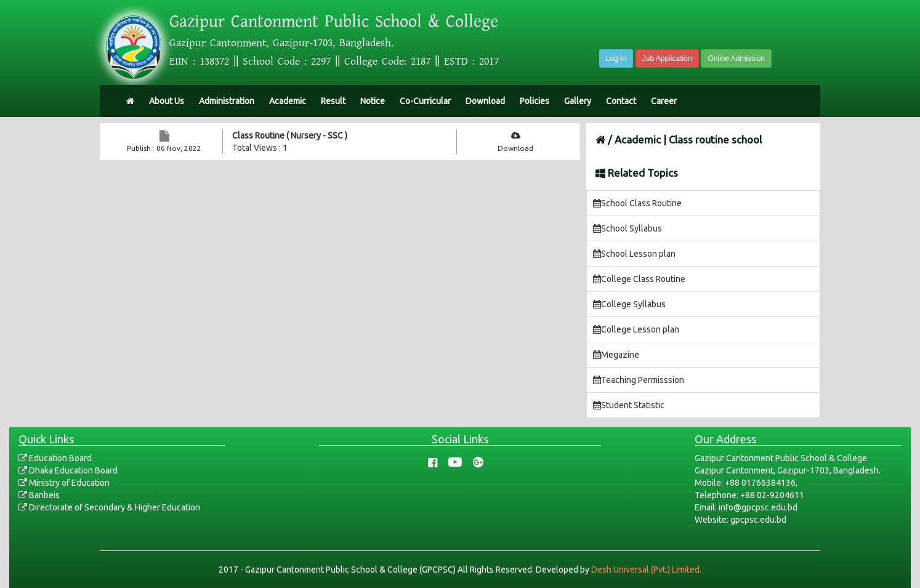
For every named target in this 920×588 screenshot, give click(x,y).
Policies (535, 101)
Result (333, 101)
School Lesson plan (634, 254)
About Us (167, 101)
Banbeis (39, 495)
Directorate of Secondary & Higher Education (109, 507)
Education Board (55, 458)
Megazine (616, 355)
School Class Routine (637, 203)
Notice (373, 101)
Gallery (578, 101)
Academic (288, 101)
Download (485, 101)
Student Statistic (629, 405)
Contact (621, 101)
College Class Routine (639, 279)
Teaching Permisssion (639, 380)
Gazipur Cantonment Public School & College (334, 22)
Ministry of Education (64, 483)
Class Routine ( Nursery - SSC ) (290, 135)
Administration (227, 101)
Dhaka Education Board (68, 470)
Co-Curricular (425, 101)
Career (664, 101)
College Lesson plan (636, 329)
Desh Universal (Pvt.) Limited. (646, 570)
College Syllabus (629, 304)
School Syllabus (627, 228)
